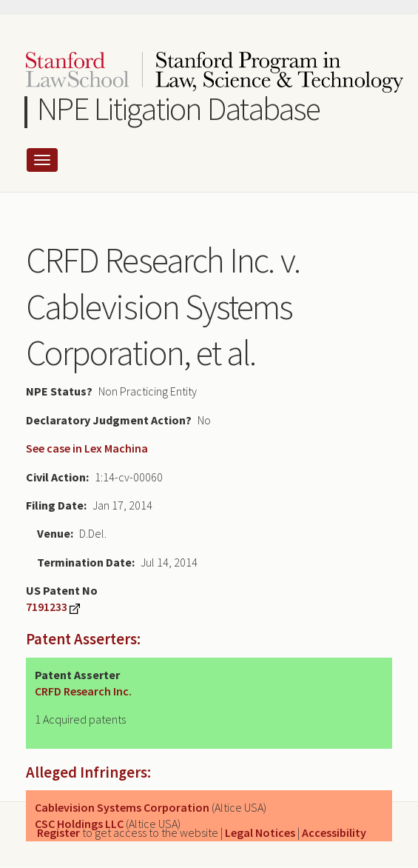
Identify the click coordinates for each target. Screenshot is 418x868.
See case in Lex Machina (87, 448)
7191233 (47, 607)
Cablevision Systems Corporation (122, 807)
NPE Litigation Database (179, 108)
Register (58, 832)
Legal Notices (260, 832)
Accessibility (334, 832)
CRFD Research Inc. (83, 691)
